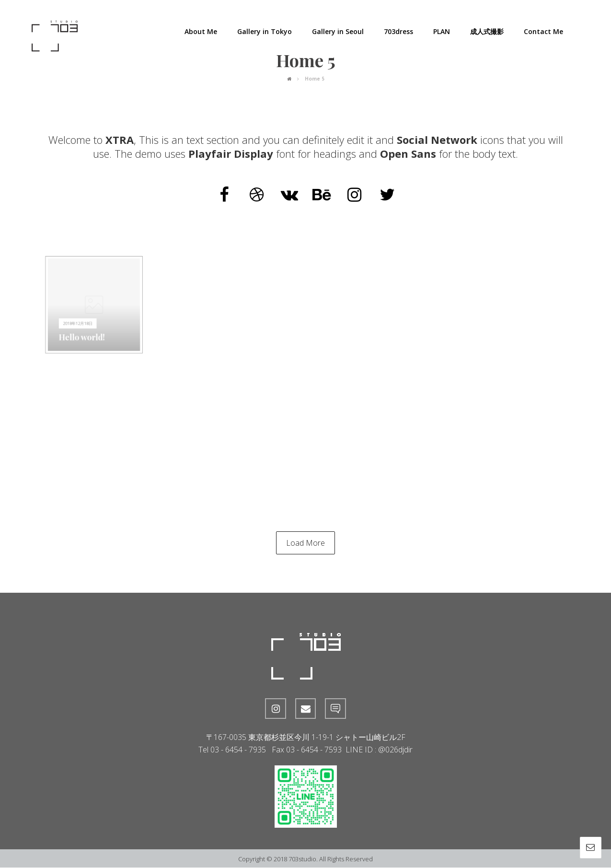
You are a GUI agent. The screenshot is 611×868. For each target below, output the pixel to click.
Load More (305, 543)
